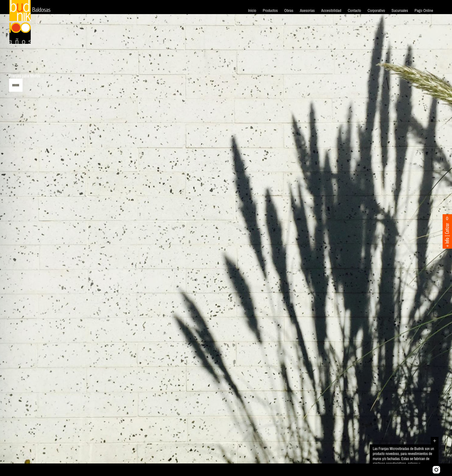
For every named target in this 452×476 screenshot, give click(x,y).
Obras (289, 10)
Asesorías (307, 10)
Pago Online (424, 10)
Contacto (354, 10)
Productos (270, 10)
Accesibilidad (331, 10)
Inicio (252, 10)
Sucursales (400, 10)
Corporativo (376, 10)
